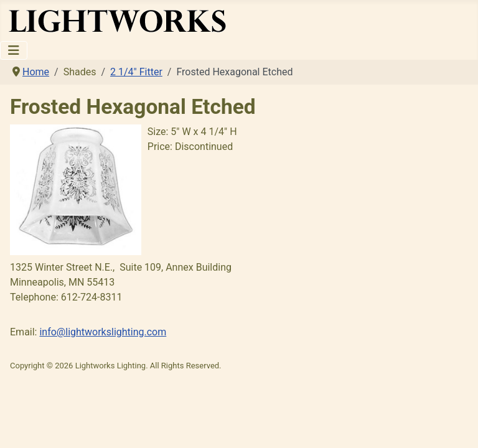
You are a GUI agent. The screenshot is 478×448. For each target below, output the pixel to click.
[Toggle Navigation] (14, 50)
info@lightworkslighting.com (103, 332)
